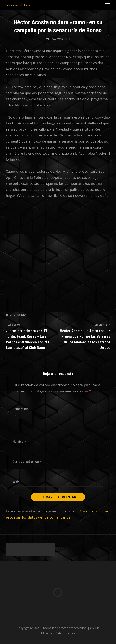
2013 (13, 315)
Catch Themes (65, 633)
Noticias (22, 315)
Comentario (22, 409)
